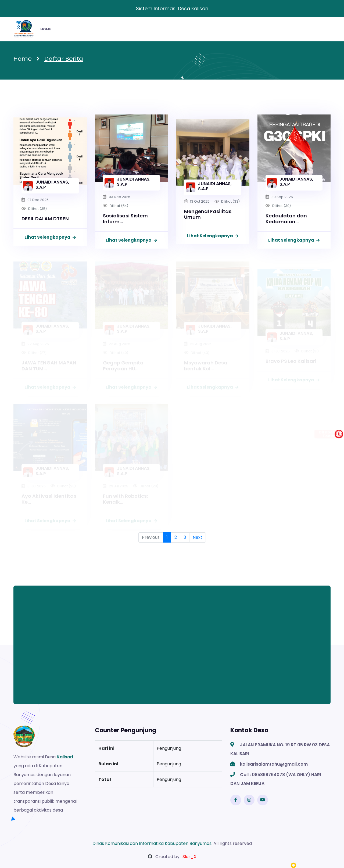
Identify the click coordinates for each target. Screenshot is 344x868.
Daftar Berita (64, 59)
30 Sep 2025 (282, 197)
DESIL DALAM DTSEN (45, 219)
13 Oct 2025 (200, 201)
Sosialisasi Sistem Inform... (125, 219)
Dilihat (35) (37, 209)
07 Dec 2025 (38, 200)
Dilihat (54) (119, 206)
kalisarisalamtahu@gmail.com (274, 764)
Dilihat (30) (282, 206)
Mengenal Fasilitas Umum (208, 214)
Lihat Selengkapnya (50, 237)
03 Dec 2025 (120, 197)
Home (23, 59)
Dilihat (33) (230, 201)
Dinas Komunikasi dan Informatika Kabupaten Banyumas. (152, 843)
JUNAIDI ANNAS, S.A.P (52, 185)
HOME (46, 29)
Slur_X (189, 857)
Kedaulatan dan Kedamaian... (286, 219)
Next (198, 537)
